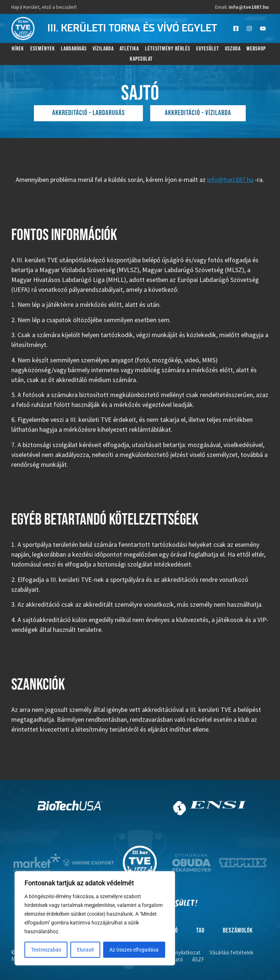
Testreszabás (46, 950)
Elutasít (85, 950)
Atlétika (129, 49)
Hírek (18, 49)
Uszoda (233, 49)
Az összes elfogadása (134, 950)
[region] (95, 918)
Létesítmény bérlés (168, 49)
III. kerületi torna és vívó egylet (132, 28)
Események (43, 49)
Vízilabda (103, 49)
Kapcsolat (141, 59)
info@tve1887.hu (230, 180)
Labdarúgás (74, 49)
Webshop (256, 49)
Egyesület (208, 49)
